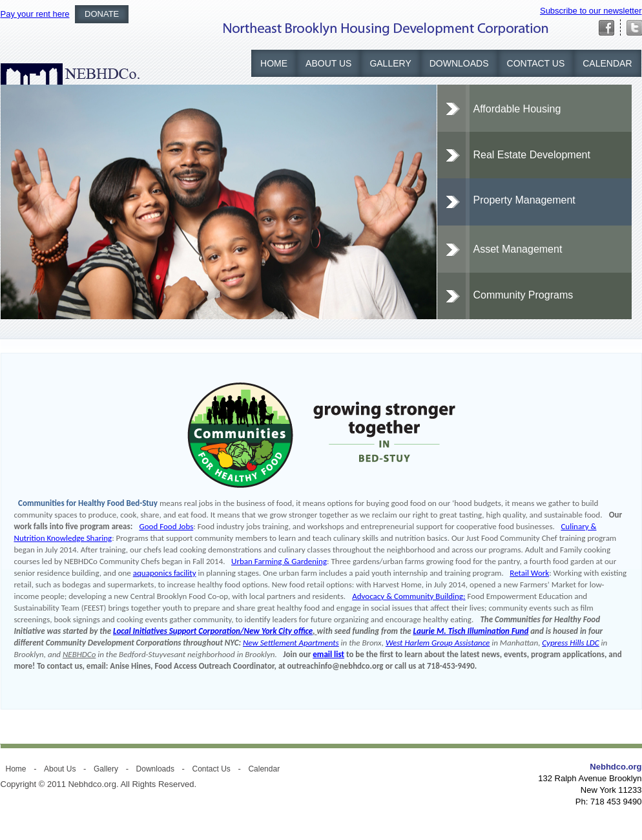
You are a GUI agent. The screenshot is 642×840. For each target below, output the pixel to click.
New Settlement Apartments (291, 643)
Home (274, 63)
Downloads (459, 63)
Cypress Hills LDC (570, 643)
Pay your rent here (35, 14)
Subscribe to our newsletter (591, 11)
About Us (328, 63)
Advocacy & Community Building (408, 596)
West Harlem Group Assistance (438, 643)
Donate (102, 14)
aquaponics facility (165, 573)
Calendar (607, 63)
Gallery (390, 63)
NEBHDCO (70, 74)
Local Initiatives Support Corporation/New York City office (213, 631)
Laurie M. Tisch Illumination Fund (471, 631)
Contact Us (536, 63)
